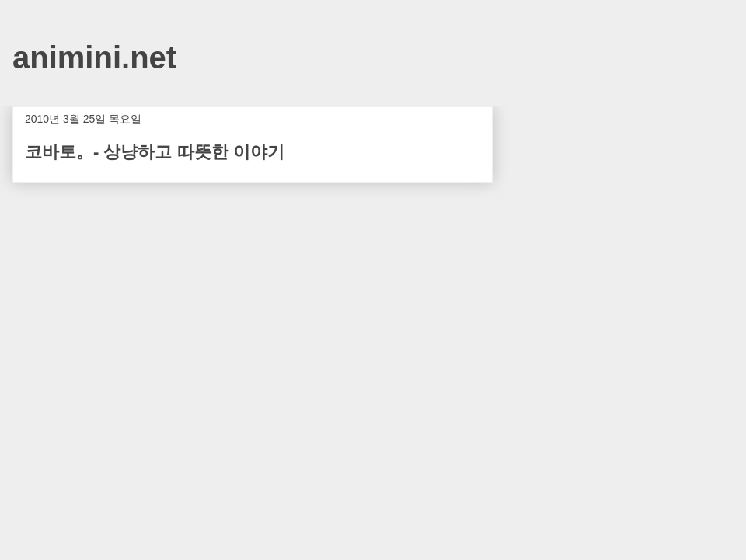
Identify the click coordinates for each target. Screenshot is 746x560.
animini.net (94, 57)
